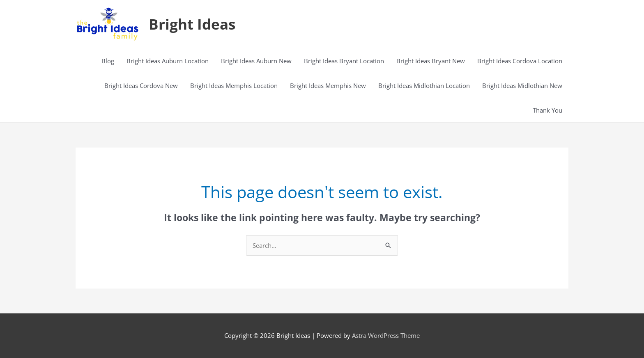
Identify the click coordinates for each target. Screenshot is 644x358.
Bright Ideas (192, 24)
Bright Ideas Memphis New (328, 85)
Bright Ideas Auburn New (256, 61)
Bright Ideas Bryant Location (344, 61)
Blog (108, 61)
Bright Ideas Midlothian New (522, 85)
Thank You (547, 110)
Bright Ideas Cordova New (141, 85)
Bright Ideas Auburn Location (168, 61)
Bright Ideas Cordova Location (520, 61)
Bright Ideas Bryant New (431, 61)
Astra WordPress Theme (386, 335)
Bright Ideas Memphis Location (234, 85)
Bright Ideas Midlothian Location (424, 85)
